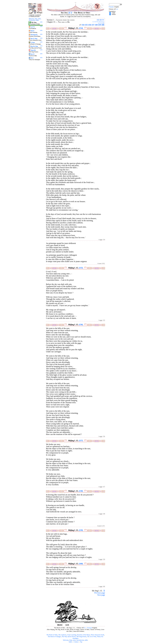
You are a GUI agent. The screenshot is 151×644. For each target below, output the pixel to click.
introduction (80, 640)
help (71, 640)
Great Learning (72, 635)
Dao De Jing (34, 46)
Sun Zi (33, 54)
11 (104, 22)
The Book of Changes (54, 637)
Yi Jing (33, 42)
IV (103, 20)
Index (70, 642)
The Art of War (92, 637)
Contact (76, 642)
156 (90, 25)
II (99, 20)
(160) (81, 564)
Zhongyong (34, 35)
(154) (81, 28)
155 (86, 25)
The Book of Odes (52, 635)
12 (99, 23)
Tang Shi (33, 50)
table (86, 640)
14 (102, 23)
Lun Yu (33, 27)
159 (99, 25)
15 (104, 23)
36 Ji (32, 58)
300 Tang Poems (81, 637)
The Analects (62, 635)
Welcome (66, 640)
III (101, 20)
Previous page (100, 593)
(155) (81, 268)
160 (103, 25)
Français (89, 628)
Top (81, 642)
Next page (101, 595)
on (85, 628)
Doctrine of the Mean (83, 635)
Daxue (32, 31)
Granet (114, 14)
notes (74, 640)
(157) (81, 441)
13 (100, 23)
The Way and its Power (69, 637)
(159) (81, 530)
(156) (81, 325)
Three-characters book (97, 635)
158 (96, 25)
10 (102, 22)
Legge (113, 13)
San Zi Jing (34, 39)
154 (83, 25)
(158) (81, 491)
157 (93, 25)
